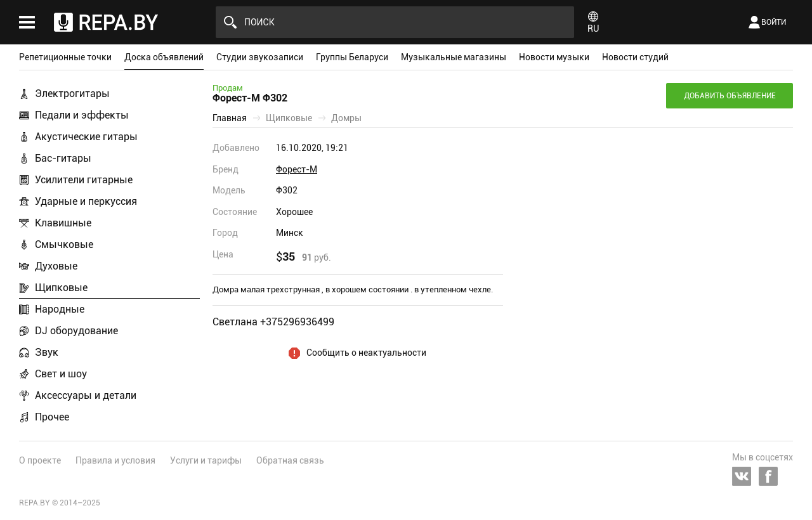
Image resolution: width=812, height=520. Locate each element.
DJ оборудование (76, 331)
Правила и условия (115, 460)
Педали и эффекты (82, 115)
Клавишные (63, 223)
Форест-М (297, 169)
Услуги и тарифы (206, 460)
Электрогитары (72, 94)
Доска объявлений (164, 57)
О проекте (40, 460)
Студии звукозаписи (260, 57)
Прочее (52, 417)
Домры (346, 118)
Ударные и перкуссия (86, 201)
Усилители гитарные (84, 180)
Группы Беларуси (352, 57)
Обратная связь (290, 460)
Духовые (56, 266)
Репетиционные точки (65, 57)
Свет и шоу (61, 374)
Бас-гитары (63, 158)
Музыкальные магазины (454, 57)
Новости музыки (554, 57)
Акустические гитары (86, 137)
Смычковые (64, 244)
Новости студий (635, 57)
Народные (60, 309)
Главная (230, 118)
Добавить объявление (730, 96)
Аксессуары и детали (86, 395)
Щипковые (61, 288)
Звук (47, 352)
